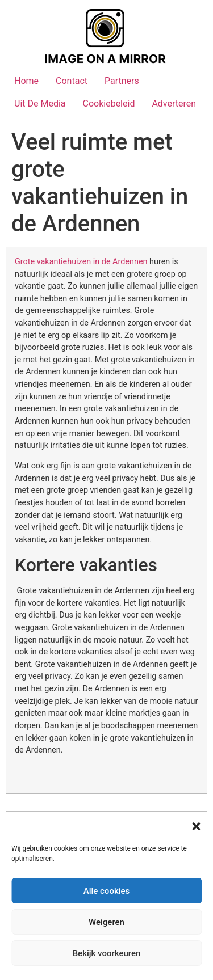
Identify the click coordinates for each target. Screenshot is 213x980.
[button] (196, 826)
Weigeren (106, 922)
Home (26, 81)
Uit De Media (40, 104)
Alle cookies (107, 891)
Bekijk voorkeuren (107, 953)
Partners (122, 81)
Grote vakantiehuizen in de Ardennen (81, 262)
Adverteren (174, 104)
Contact (72, 81)
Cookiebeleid (109, 104)
